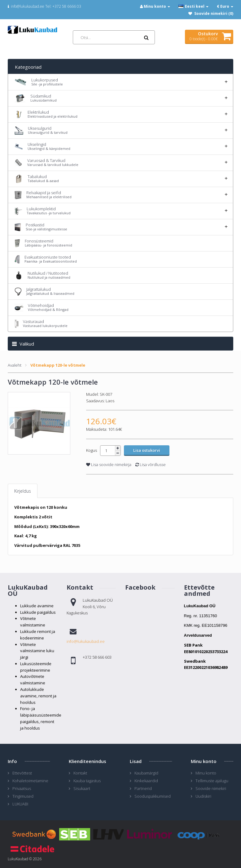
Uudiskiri (203, 796)
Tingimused (23, 796)
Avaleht (15, 365)
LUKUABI (20, 804)
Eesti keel (193, 6)
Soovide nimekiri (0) (214, 13)
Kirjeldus (23, 491)
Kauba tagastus (87, 781)
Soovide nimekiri (211, 788)
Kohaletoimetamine (30, 781)
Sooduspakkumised (153, 796)
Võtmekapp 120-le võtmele (58, 365)
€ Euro (225, 6)
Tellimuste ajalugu (212, 781)
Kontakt (80, 773)
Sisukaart (82, 788)
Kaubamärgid (146, 773)
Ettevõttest (22, 773)
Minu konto (206, 773)
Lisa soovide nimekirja (109, 465)
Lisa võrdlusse (151, 465)
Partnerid (143, 788)
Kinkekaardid (146, 781)
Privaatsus (22, 788)
